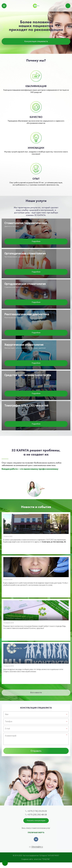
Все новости (36, 692)
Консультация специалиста (36, 41)
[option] (36, 27)
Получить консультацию (36, 821)
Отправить (36, 751)
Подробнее (36, 241)
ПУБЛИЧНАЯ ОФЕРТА (36, 833)
